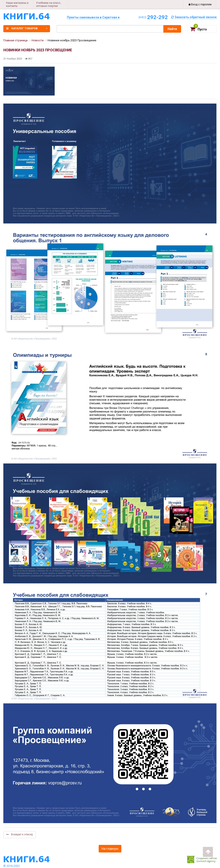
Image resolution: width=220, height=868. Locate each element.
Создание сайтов (207, 858)
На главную (110, 849)
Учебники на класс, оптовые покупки (49, 4)
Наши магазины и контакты (17, 4)
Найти (172, 29)
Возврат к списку (20, 834)
